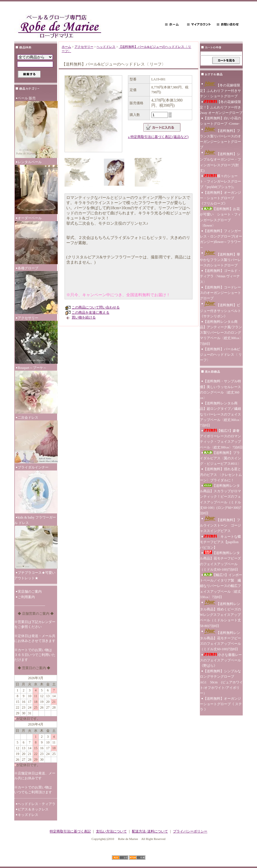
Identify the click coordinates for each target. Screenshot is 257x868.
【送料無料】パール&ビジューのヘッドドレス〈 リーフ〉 (221, 355)
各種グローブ (36, 291)
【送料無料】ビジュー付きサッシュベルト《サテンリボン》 (220, 310)
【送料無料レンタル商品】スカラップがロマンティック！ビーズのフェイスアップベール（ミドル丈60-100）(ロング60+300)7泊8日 (221, 499)
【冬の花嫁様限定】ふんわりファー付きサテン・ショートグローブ (220, 90)
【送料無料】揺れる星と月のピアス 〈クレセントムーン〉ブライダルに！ (221, 474)
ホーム (66, 47)
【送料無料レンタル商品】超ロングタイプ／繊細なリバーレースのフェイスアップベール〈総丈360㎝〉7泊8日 (221, 414)
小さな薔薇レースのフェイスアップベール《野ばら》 (221, 660)
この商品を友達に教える (91, 313)
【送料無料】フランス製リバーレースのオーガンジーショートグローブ (220, 138)
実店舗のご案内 (30, 592)
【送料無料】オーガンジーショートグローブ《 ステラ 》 (221, 704)
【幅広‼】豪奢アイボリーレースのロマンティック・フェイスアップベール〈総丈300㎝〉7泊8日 (221, 439)
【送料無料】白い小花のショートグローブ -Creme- (220, 121)
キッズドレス (28, 815)
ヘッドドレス (106, 47)
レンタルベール (36, 188)
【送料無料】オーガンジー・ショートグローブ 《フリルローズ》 (220, 198)
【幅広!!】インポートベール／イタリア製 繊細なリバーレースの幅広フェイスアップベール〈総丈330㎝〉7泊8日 (221, 586)
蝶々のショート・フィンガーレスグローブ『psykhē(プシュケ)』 (220, 181)
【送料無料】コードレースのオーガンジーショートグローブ (220, 293)
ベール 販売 (36, 128)
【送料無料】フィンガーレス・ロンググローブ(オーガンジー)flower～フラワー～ (221, 239)
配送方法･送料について (150, 831)
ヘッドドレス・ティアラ (37, 804)
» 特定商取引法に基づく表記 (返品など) (158, 137)
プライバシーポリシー (190, 831)
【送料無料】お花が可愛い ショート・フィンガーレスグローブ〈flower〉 (220, 217)
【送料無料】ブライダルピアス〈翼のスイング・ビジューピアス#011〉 (220, 458)
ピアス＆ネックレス (33, 809)
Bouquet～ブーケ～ (36, 390)
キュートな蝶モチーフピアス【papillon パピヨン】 (220, 542)
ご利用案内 (26, 597)
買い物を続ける (84, 317)
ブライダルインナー (36, 490)
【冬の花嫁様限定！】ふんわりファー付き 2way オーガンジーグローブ (221, 107)
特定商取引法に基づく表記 (70, 831)
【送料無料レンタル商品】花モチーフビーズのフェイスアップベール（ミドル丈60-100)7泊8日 (220, 561)
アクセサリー (36, 341)
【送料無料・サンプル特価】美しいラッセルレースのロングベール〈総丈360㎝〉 (220, 389)
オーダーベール (36, 241)
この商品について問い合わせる (96, 307)
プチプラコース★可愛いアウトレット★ (35, 575)
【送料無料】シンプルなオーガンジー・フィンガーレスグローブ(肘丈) (220, 161)
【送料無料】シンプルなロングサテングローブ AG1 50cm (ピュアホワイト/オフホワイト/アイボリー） (221, 682)
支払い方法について (111, 831)
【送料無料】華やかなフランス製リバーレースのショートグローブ (220, 259)
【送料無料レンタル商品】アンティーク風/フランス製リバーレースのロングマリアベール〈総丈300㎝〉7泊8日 (221, 333)
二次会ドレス (36, 440)
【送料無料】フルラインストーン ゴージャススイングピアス (220, 524)
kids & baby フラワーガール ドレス (36, 543)
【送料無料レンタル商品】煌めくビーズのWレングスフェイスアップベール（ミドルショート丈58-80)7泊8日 (220, 614)
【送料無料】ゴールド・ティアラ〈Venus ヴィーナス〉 (220, 276)
